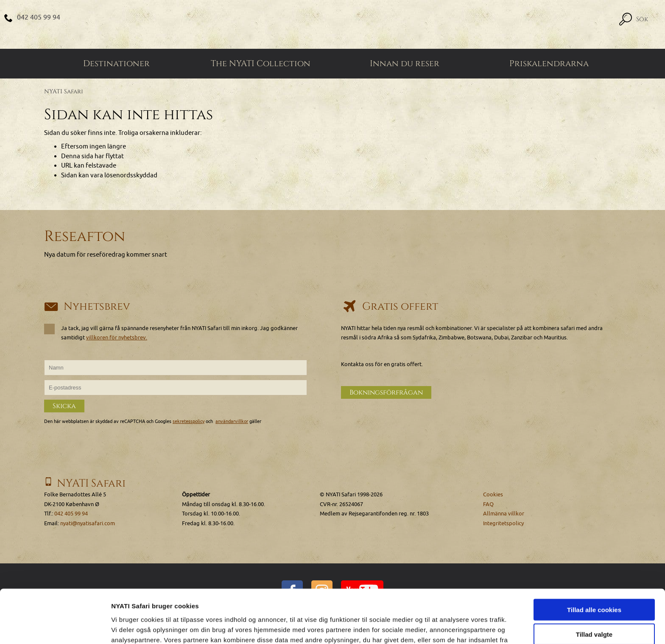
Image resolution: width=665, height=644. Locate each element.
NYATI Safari (64, 91)
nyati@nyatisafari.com (88, 523)
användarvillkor (232, 421)
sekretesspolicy (189, 421)
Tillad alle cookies (594, 559)
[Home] (332, 24)
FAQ (488, 504)
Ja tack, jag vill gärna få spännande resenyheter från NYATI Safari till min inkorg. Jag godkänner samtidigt (171, 333)
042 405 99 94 (39, 17)
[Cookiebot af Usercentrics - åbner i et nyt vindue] (55, 627)
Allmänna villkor (504, 514)
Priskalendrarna (549, 64)
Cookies (493, 494)
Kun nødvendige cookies (594, 609)
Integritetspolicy (503, 523)
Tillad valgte (594, 584)
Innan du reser (405, 64)
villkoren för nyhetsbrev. (117, 337)
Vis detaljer (441, 627)
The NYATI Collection (261, 64)
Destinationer (116, 64)
